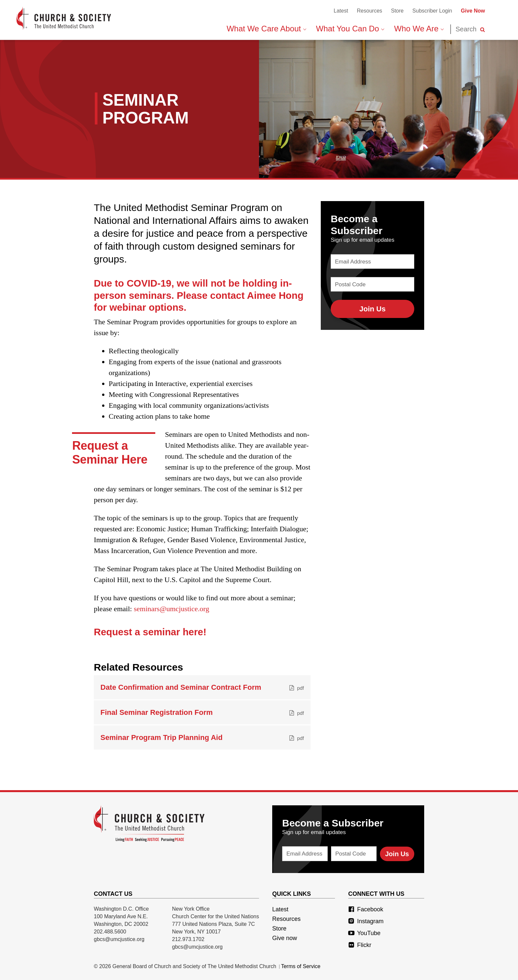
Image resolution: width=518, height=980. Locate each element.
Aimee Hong (275, 295)
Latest (341, 11)
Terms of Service (301, 966)
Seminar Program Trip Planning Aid (202, 737)
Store (397, 11)
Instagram (366, 921)
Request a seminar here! (150, 632)
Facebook (366, 909)
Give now (285, 938)
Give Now (473, 11)
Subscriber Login (432, 11)
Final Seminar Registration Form (202, 712)
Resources (369, 11)
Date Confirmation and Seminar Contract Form (202, 687)
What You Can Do (350, 29)
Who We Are (419, 29)
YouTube (364, 933)
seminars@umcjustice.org (171, 609)
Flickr (360, 945)
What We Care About (266, 29)
